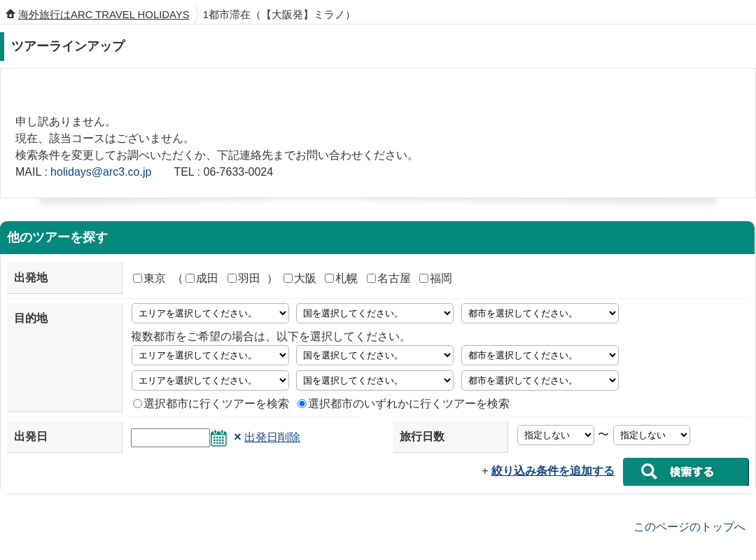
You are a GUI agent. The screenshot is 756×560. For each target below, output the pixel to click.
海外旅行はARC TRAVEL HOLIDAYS (104, 15)
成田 (202, 278)
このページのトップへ (689, 526)
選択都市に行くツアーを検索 (211, 404)
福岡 (436, 278)
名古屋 (389, 278)
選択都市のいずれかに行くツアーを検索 (404, 404)
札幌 (341, 278)
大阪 (300, 278)
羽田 (244, 278)
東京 (149, 278)
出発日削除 (272, 437)
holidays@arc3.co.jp (101, 172)
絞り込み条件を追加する (553, 471)
